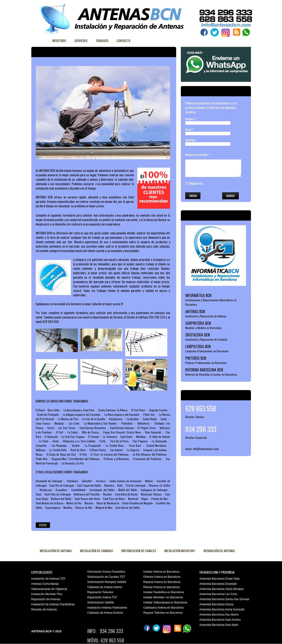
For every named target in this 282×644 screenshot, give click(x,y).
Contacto (123, 40)
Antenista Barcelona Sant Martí (219, 625)
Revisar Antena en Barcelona (162, 587)
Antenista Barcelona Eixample (218, 584)
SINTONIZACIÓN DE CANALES (139, 551)
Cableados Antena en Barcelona (164, 608)
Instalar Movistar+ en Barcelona (163, 597)
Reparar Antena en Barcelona (162, 582)
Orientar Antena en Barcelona (162, 577)
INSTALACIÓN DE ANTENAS (56, 551)
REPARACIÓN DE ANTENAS (219, 551)
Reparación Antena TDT (102, 597)
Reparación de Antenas (46, 599)
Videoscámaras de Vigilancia (49, 589)
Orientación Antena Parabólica (106, 572)
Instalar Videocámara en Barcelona (165, 602)
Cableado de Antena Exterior (105, 613)
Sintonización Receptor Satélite (107, 582)
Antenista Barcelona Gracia (217, 604)
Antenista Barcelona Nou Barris (219, 615)
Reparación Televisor (100, 592)
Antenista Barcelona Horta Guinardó (222, 609)
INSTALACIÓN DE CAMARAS (96, 551)
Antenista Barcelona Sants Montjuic (222, 589)
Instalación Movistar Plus (47, 594)
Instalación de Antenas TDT (48, 579)
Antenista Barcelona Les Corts (218, 594)
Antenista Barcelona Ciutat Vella (220, 579)
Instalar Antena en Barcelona (161, 572)
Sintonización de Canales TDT (106, 577)
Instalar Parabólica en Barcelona (164, 592)
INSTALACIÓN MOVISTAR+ (180, 551)
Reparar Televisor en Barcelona (163, 613)
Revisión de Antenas (44, 609)
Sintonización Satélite (101, 602)
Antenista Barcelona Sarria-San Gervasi (224, 599)
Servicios (81, 40)
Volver (43, 525)
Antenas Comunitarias (45, 584)
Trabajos (102, 40)
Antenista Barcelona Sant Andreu (220, 620)
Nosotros (59, 40)
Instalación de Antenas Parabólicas (53, 604)
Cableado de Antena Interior (105, 587)
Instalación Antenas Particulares (107, 608)
